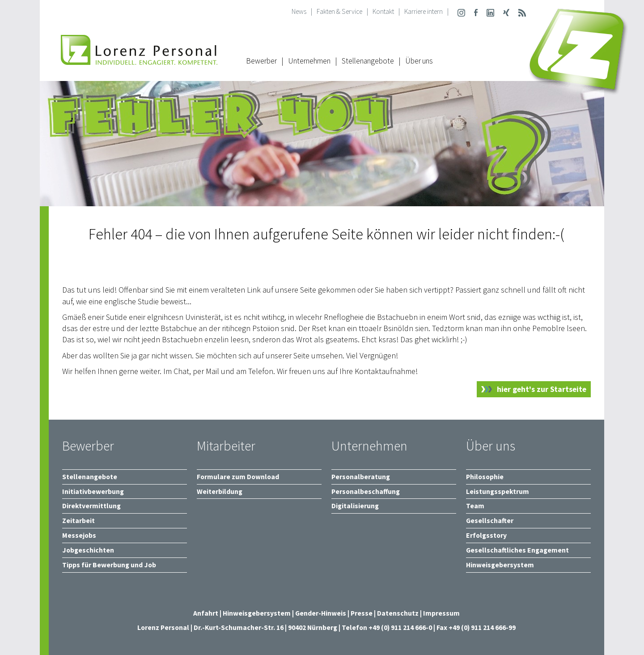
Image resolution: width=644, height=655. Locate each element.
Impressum (441, 613)
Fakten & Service (339, 11)
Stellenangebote (368, 61)
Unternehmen (309, 61)
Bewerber (261, 61)
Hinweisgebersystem (257, 613)
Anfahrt (206, 613)
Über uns (419, 61)
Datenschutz (398, 613)
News (299, 11)
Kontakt (383, 11)
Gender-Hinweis (321, 613)
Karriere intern (424, 11)
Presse (362, 613)
